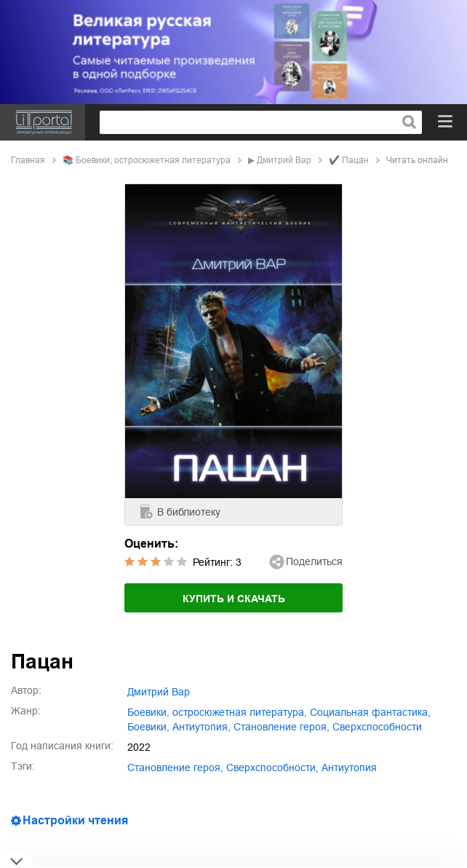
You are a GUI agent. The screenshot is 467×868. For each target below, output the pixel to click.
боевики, (148, 727)
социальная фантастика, (370, 712)
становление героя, (282, 727)
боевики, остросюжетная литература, (217, 712)
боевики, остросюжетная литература (153, 160)
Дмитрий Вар (284, 160)
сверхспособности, (272, 768)
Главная (28, 160)
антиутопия (349, 768)
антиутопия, (201, 727)
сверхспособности (377, 727)
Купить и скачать (234, 599)
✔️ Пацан (349, 160)
